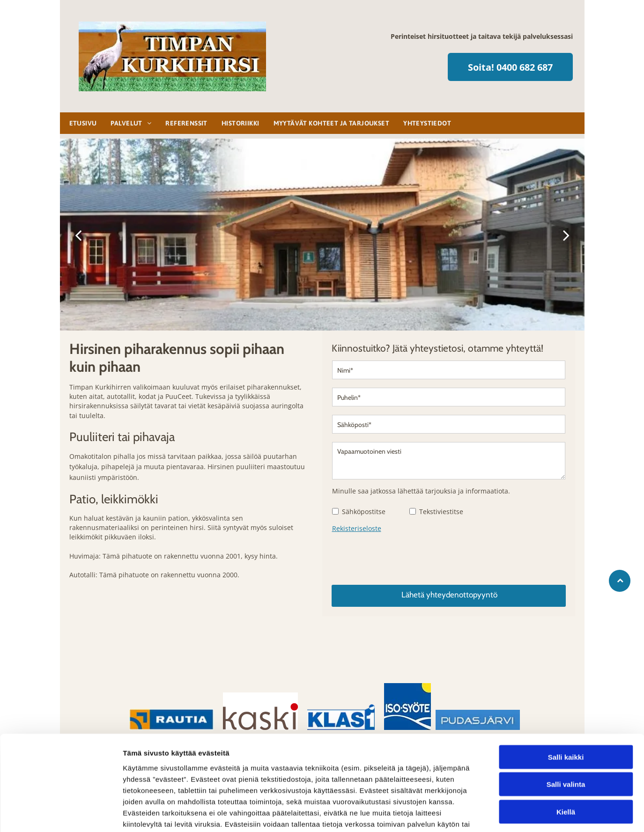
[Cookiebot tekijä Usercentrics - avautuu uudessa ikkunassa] (61, 814)
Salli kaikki (566, 697)
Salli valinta (566, 725)
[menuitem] (81, 123)
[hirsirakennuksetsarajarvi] (111, 629)
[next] (566, 235)
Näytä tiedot (501, 814)
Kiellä (566, 752)
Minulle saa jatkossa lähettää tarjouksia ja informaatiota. (421, 491)
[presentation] (403, 557)
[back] (78, 235)
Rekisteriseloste (357, 528)
